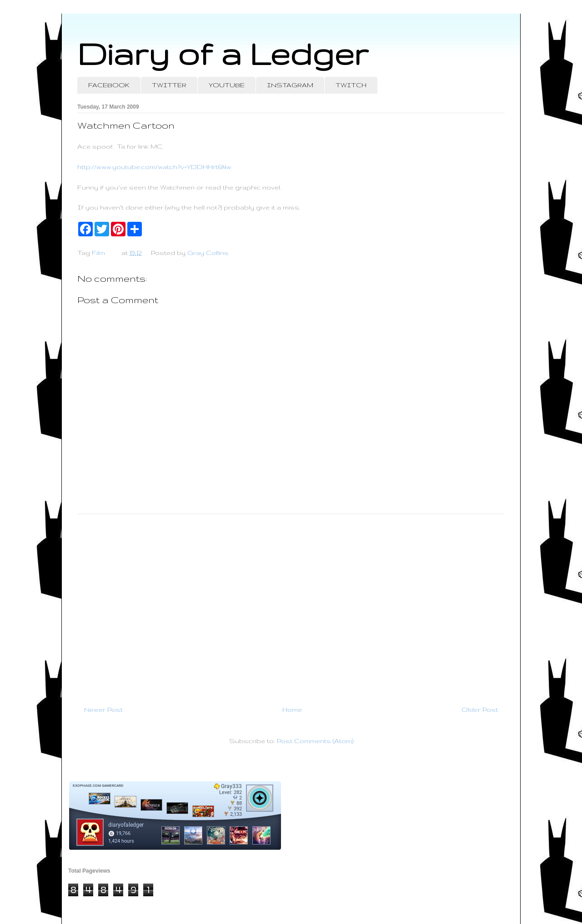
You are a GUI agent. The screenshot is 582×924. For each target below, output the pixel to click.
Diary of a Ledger (223, 53)
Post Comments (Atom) (315, 741)
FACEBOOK (109, 85)
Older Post (480, 709)
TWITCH (351, 85)
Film (98, 253)
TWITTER (169, 85)
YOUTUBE (227, 85)
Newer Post (103, 709)
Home (292, 709)
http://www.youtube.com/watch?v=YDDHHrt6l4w (154, 167)
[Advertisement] (291, 606)
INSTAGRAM (290, 85)
